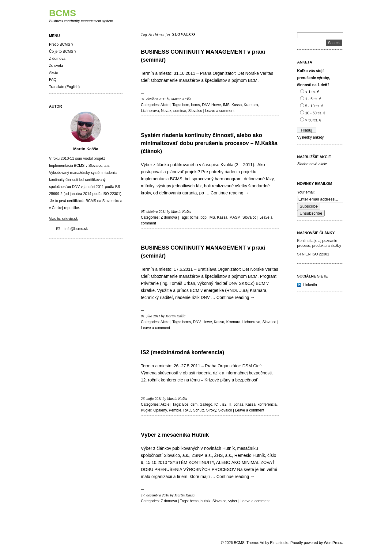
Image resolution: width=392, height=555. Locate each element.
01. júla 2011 (151, 316)
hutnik (205, 501)
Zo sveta (56, 66)
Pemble (175, 410)
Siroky (211, 410)
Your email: (306, 192)
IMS (226, 105)
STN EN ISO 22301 (313, 254)
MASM (235, 217)
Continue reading (230, 193)
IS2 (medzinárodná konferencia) (183, 352)
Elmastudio (279, 543)
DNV (206, 105)
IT (230, 404)
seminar (180, 111)
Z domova (57, 59)
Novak (166, 111)
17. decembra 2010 (155, 495)
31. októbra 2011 (153, 99)
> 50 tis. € (313, 120)
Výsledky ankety (310, 137)
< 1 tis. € (312, 92)
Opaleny (160, 410)
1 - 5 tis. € (313, 99)
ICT (217, 404)
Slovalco (195, 111)
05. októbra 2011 (153, 212)
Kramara (251, 105)
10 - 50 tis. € (315, 113)
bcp (204, 217)
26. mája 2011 (151, 399)
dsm (194, 404)
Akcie (53, 73)
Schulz (199, 410)
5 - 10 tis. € (314, 106)
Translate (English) (64, 87)
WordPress (333, 543)
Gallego (206, 404)
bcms (196, 105)
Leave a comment (220, 111)
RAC (187, 410)
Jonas (238, 404)
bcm (186, 105)
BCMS (62, 13)
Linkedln (310, 285)
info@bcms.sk (76, 229)
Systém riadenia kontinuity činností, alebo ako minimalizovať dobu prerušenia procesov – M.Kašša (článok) (209, 143)
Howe (216, 105)
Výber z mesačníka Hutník (175, 435)
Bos (185, 404)
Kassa (237, 105)
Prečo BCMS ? (61, 44)
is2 (224, 404)
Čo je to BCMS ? (63, 52)
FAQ (53, 80)
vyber (233, 501)
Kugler (146, 410)
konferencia (267, 404)
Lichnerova (150, 111)
